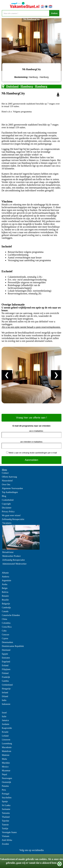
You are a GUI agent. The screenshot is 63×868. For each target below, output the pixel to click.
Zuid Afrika (7, 840)
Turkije (5, 829)
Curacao (6, 635)
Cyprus (5, 638)
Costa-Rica (7, 627)
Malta (4, 759)
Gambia (5, 681)
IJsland (5, 696)
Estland (5, 665)
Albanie (5, 573)
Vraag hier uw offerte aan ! (31, 418)
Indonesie (6, 704)
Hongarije (6, 689)
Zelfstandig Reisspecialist (13, 519)
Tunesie (5, 825)
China (4, 619)
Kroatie (5, 732)
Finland (5, 673)
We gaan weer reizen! (11, 515)
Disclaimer (7, 508)
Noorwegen (7, 778)
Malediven (7, 751)
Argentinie (7, 580)
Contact (5, 473)
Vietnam (6, 836)
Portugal (6, 794)
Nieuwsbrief (7, 481)
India (4, 700)
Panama (5, 786)
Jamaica (5, 720)
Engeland (6, 662)
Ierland (5, 693)
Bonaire (5, 596)
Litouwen (6, 740)
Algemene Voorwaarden (12, 488)
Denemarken (7, 642)
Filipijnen (6, 669)
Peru (4, 790)
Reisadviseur (8, 552)
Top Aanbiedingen (10, 492)
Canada (5, 611)
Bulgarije (6, 604)
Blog (4, 496)
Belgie (5, 588)
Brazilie (5, 600)
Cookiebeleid (8, 500)
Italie (4, 716)
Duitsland (12, 86)
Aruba (5, 584)
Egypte (5, 654)
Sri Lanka (6, 805)
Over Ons (6, 485)
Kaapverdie (7, 728)
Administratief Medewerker (14, 564)
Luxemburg (7, 744)
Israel (4, 713)
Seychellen (7, 798)
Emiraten (6, 658)
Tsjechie (5, 821)
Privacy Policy (8, 512)
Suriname (6, 809)
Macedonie (7, 747)
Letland (5, 736)
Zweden (5, 844)
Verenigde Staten (9, 832)
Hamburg (27, 86)
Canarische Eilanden (11, 615)
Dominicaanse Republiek (13, 646)
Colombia (6, 623)
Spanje (5, 801)
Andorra (6, 577)
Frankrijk (6, 677)
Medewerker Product (11, 556)
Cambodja (6, 608)
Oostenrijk (6, 782)
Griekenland (7, 685)
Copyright (6, 504)
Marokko (6, 763)
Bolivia (5, 592)
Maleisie (6, 755)
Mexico (5, 767)
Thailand (6, 817)
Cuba (4, 631)
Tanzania (6, 813)
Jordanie (6, 724)
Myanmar (6, 771)
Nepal (4, 774)
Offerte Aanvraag (9, 477)
